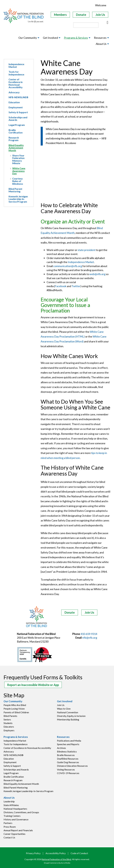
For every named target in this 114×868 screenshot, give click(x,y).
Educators (9, 727)
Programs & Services (16, 737)
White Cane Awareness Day (19, 171)
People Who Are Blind (15, 705)
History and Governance (16, 819)
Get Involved (65, 701)
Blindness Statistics (67, 751)
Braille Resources (66, 755)
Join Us (100, 15)
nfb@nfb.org (90, 638)
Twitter (76, 286)
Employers (9, 730)
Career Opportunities (14, 834)
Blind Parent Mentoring (15, 190)
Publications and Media (69, 741)
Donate (81, 15)
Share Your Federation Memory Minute (18, 159)
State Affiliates (11, 805)
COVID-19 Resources (68, 773)
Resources (63, 737)
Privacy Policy (33, 853)
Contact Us (9, 837)
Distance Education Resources (72, 766)
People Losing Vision (14, 709)
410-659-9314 (89, 634)
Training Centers (12, 816)
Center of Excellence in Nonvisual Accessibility (16, 83)
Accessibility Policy (56, 853)
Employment (16, 107)
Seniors (7, 719)
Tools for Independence (16, 73)
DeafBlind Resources (68, 759)
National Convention (68, 712)
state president (87, 250)
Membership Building (68, 719)
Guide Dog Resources (68, 762)
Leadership (9, 801)
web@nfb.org (97, 274)
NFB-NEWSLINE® (18, 97)
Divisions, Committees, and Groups (21, 812)
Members (60, 15)
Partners (8, 823)
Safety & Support (18, 112)
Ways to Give (64, 709)
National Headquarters (15, 809)
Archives (61, 748)
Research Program (14, 139)
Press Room (10, 827)
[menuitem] (29, 38)
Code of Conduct (79, 853)
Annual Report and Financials (18, 830)
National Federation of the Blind (56, 859)
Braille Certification (16, 131)
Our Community (13, 701)
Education (14, 102)
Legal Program (17, 125)
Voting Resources (66, 769)
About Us (9, 798)
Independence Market (16, 65)
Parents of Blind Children (16, 712)
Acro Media (66, 863)
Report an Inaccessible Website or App (33, 685)
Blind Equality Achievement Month (16, 148)
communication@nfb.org (68, 266)
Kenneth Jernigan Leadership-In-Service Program (18, 199)
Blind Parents (10, 716)
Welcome (101, 5)
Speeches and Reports (68, 744)
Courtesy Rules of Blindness (18, 181)
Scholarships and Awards (18, 119)
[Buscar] (107, 23)
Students (8, 723)
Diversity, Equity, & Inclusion (71, 716)
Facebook (61, 286)
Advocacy (14, 92)
